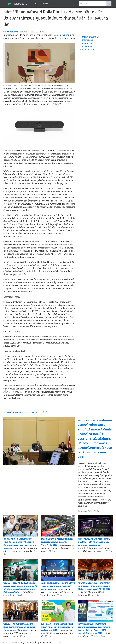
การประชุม (62, 35)
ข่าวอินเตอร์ (87, 46)
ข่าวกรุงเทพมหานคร (90, 37)
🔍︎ (109, 4)
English (45, 4)
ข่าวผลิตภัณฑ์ (88, 43)
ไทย (35, 4)
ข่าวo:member (89, 49)
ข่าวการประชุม (88, 40)
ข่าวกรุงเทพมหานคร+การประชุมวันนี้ (25, 412)
